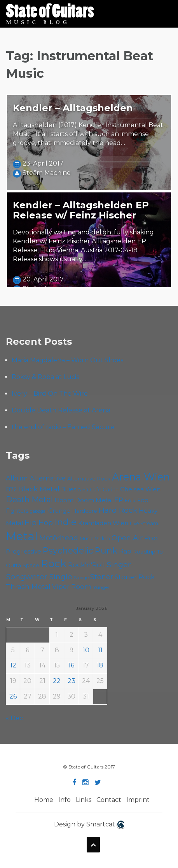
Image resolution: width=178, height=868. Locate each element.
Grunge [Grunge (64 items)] (59, 511)
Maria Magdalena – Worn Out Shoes (67, 360)
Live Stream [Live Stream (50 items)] (144, 523)
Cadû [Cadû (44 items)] (83, 490)
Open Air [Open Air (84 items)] (127, 538)
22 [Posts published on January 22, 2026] (57, 681)
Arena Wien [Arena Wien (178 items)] (141, 477)
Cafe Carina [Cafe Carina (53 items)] (104, 490)
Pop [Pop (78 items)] (151, 538)
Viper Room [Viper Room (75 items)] (72, 587)
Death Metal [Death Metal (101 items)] (29, 499)
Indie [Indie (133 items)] (65, 522)
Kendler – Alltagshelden (73, 108)
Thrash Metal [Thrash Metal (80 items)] (28, 586)
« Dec (14, 718)
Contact (109, 800)
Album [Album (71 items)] (17, 478)
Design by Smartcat (89, 825)
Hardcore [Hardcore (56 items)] (85, 511)
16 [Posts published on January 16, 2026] (71, 665)
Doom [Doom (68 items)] (64, 500)
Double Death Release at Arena (61, 410)
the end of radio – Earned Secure (63, 427)
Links (84, 800)
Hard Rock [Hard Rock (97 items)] (118, 510)
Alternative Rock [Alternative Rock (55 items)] (89, 479)
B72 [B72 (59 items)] (11, 489)
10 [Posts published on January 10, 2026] (86, 650)
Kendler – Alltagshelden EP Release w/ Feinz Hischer (81, 210)
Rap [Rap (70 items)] (125, 551)
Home (44, 800)
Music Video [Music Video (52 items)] (95, 539)
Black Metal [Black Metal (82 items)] (39, 489)
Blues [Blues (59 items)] (69, 489)
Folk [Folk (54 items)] (130, 500)
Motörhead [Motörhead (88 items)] (59, 538)
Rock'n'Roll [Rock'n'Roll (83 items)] (86, 565)
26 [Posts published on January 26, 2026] (13, 696)
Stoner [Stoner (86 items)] (102, 577)
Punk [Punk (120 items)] (106, 550)
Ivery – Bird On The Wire (50, 394)
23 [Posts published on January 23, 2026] (72, 681)
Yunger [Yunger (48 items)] (101, 587)
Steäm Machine (47, 173)
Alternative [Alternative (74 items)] (48, 478)
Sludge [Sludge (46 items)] (81, 578)
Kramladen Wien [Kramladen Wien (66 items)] (103, 523)
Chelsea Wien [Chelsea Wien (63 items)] (140, 489)
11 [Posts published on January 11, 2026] (100, 650)
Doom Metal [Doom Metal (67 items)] (94, 500)
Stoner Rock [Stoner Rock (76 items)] (135, 577)
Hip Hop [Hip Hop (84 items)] (39, 523)
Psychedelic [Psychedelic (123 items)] (68, 550)
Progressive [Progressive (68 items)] (24, 551)
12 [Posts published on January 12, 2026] (13, 665)
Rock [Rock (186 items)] (54, 564)
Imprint (138, 800)
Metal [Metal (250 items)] (22, 536)
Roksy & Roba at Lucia (46, 377)
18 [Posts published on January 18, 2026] (100, 665)
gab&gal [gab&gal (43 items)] (38, 511)
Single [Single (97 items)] (61, 576)
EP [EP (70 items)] (119, 500)
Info (65, 800)
